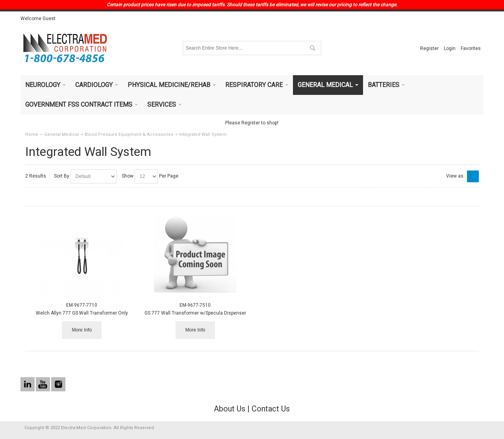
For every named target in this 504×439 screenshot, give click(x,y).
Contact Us (271, 409)
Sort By (62, 176)
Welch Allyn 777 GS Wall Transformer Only (82, 313)
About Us (230, 409)
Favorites (471, 48)
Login (450, 48)
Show (128, 176)
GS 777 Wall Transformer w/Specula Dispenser (195, 313)
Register (429, 48)
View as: (455, 176)
